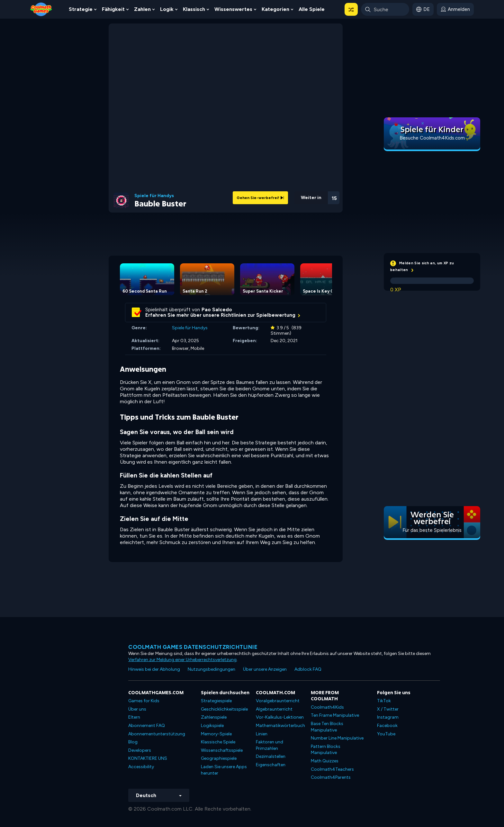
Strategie (81, 9)
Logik (167, 9)
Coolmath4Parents (331, 777)
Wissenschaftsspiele (222, 750)
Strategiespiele (216, 701)
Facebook (387, 726)
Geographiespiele (219, 758)
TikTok (384, 701)
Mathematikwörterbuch (280, 726)
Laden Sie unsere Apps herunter (224, 770)
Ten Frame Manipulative (335, 715)
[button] (351, 9)
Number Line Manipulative (337, 738)
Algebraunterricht (274, 709)
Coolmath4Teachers (332, 769)
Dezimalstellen (271, 756)
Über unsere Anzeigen (265, 669)
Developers (140, 750)
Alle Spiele (312, 9)
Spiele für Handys (154, 196)
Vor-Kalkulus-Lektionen (280, 717)
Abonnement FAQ (147, 726)
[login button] (455, 9)
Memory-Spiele (216, 734)
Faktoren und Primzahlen (270, 745)
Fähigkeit (113, 9)
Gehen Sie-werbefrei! (260, 198)
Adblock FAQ (308, 669)
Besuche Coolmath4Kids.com (432, 138)
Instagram (388, 717)
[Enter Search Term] (385, 9)
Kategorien (275, 9)
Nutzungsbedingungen (212, 669)
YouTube (386, 734)
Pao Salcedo (217, 310)
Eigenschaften (271, 765)
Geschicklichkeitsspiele (224, 709)
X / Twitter (388, 709)
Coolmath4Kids (327, 707)
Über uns (137, 709)
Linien (262, 734)
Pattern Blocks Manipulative (326, 750)
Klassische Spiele (218, 742)
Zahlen (142, 9)
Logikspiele (212, 726)
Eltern (134, 717)
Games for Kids (144, 701)
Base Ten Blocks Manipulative (327, 727)
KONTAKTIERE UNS (148, 758)
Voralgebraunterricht (278, 701)
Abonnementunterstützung (157, 734)
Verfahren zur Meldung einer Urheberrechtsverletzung (182, 660)
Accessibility (141, 767)
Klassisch (194, 9)
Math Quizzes (325, 761)
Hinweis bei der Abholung (154, 669)
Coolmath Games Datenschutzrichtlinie (193, 647)
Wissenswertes (233, 9)
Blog (133, 742)
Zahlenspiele (214, 717)
